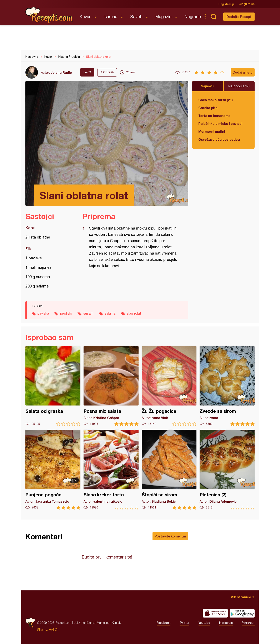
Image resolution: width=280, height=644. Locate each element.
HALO (53, 630)
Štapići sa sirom (169, 470)
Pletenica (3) (227, 470)
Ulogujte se (247, 4)
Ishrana (110, 17)
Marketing (103, 623)
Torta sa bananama (214, 116)
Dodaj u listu (243, 72)
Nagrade (193, 17)
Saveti (136, 17)
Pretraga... (213, 17)
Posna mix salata (111, 386)
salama (110, 313)
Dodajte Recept (239, 17)
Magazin (163, 17)
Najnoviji (207, 86)
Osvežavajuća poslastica (219, 139)
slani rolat (134, 313)
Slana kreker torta (111, 470)
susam (88, 313)
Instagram (226, 623)
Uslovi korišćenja (84, 623)
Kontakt (117, 623)
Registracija (227, 4)
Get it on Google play (242, 613)
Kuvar (85, 17)
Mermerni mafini (212, 131)
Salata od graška (53, 386)
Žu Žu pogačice (169, 386)
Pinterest (248, 623)
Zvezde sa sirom (227, 386)
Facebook (164, 623)
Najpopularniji (239, 86)
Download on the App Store (215, 613)
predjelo (66, 313)
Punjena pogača (53, 470)
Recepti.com (49, 15)
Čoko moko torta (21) (216, 100)
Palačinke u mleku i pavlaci (220, 124)
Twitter (184, 623)
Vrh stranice (241, 597)
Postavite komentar (170, 536)
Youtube (204, 623)
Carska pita (208, 108)
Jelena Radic (61, 72)
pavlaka (43, 313)
